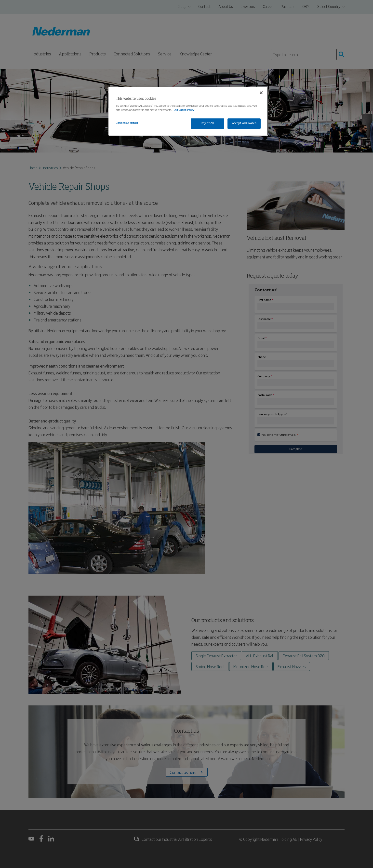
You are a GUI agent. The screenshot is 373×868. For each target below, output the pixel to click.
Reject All (207, 123)
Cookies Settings (127, 123)
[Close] (261, 93)
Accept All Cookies (244, 123)
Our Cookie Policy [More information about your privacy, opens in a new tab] (184, 110)
